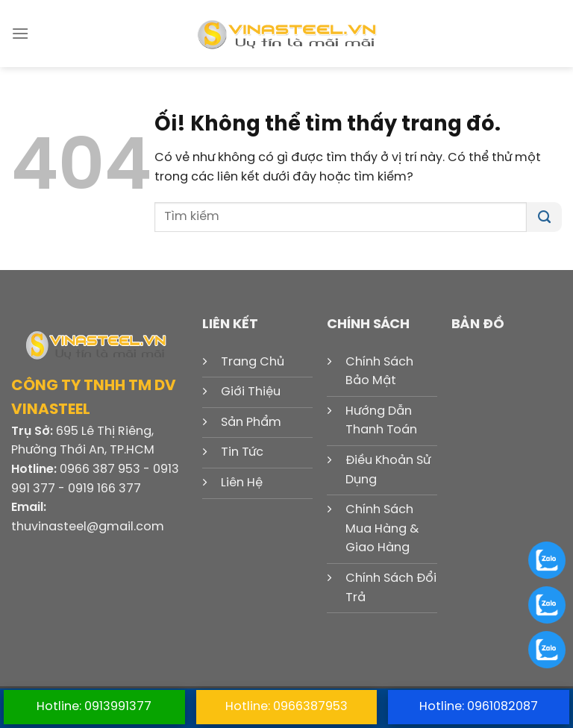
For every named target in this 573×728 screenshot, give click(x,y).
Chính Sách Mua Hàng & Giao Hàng (382, 529)
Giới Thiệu (251, 392)
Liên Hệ (242, 483)
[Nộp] (544, 217)
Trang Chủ (253, 362)
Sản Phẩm (251, 423)
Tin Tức (242, 452)
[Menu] (20, 33)
